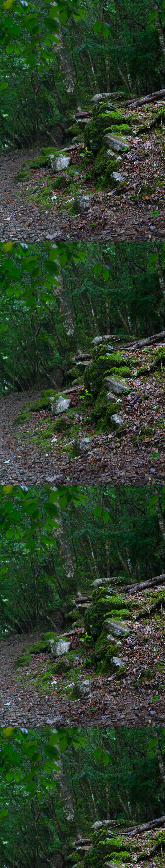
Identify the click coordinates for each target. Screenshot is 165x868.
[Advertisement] (82, 306)
